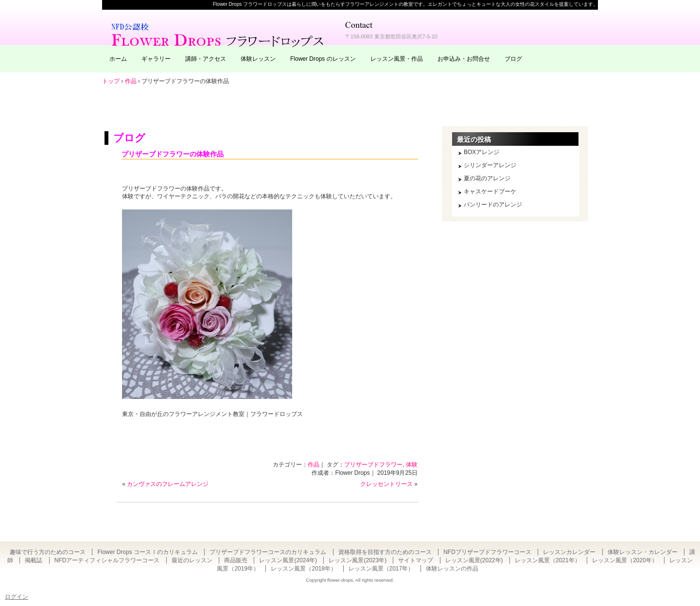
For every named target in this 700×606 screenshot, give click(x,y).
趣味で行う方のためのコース (48, 552)
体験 (412, 465)
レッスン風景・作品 (397, 59)
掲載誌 (34, 560)
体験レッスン (258, 59)
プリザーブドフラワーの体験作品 (173, 154)
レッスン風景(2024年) (288, 560)
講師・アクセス (206, 59)
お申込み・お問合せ (464, 59)
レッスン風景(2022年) (474, 560)
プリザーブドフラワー (373, 465)
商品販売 (236, 560)
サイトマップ (416, 560)
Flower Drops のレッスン (323, 59)
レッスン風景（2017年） (381, 569)
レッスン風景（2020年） (625, 560)
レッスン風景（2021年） (548, 560)
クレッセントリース (386, 484)
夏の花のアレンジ (487, 178)
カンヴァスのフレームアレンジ (168, 484)
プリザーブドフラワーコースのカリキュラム (268, 552)
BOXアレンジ (481, 152)
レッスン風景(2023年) (358, 560)
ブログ (513, 59)
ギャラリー (156, 59)
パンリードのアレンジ (493, 205)
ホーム (118, 59)
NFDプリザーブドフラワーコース (487, 552)
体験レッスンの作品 (452, 569)
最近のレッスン (192, 560)
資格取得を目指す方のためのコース (385, 552)
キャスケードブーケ (490, 191)
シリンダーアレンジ (490, 165)
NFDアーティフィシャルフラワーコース (107, 560)
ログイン (17, 597)
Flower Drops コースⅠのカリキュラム (148, 552)
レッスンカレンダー (569, 552)
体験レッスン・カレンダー (643, 552)
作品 (314, 465)
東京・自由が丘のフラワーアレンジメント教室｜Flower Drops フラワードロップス (219, 34)
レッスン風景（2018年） (304, 569)
